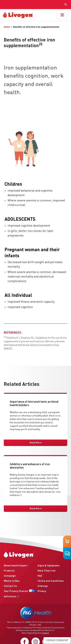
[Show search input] (66, 5)
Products (9, 571)
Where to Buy (12, 581)
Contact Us (10, 586)
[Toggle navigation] (62, 15)
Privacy (42, 591)
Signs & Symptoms (48, 566)
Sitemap (43, 586)
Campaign (10, 576)
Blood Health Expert (16, 566)
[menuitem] (8, 27)
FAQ (40, 576)
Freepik (46, 633)
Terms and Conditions (51, 581)
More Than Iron (46, 571)
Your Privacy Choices (16, 591)
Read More (36, 443)
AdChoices (10, 597)
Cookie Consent (57, 640)
